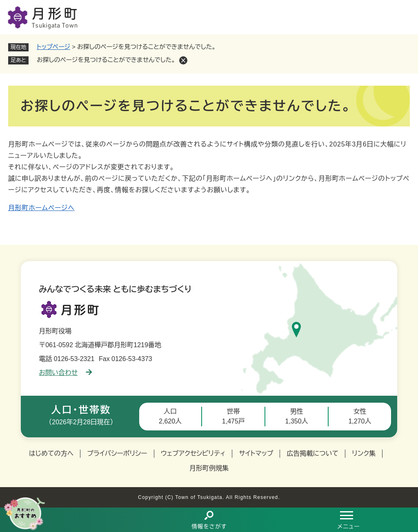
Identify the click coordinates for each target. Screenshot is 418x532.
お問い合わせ (65, 373)
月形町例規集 (209, 468)
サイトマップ (256, 453)
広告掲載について (312, 453)
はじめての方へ (51, 453)
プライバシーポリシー (117, 453)
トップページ (53, 47)
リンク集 (364, 453)
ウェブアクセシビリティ (193, 453)
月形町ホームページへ (41, 208)
